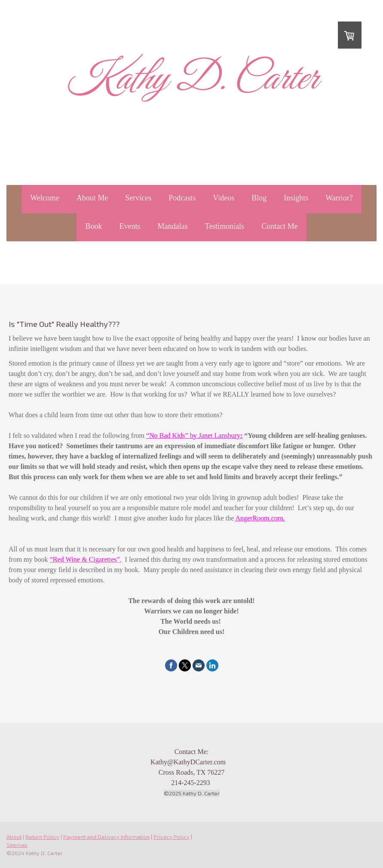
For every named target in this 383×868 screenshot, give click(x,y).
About (14, 837)
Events (130, 226)
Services (138, 198)
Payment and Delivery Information (106, 837)
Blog (259, 198)
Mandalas (172, 226)
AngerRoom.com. (260, 518)
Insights (296, 198)
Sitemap (17, 845)
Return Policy (42, 837)
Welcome (45, 198)
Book (93, 226)
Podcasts (182, 198)
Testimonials (224, 226)
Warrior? (339, 198)
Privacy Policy (172, 837)
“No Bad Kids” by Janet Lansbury (193, 436)
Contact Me (279, 226)
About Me (92, 198)
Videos (224, 198)
